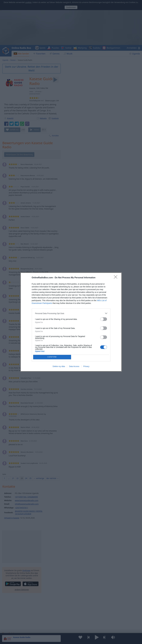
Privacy (86, 366)
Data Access (74, 366)
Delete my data (59, 366)
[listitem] (71, 313)
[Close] (116, 278)
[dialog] (71, 322)
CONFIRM (52, 357)
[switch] (104, 319)
